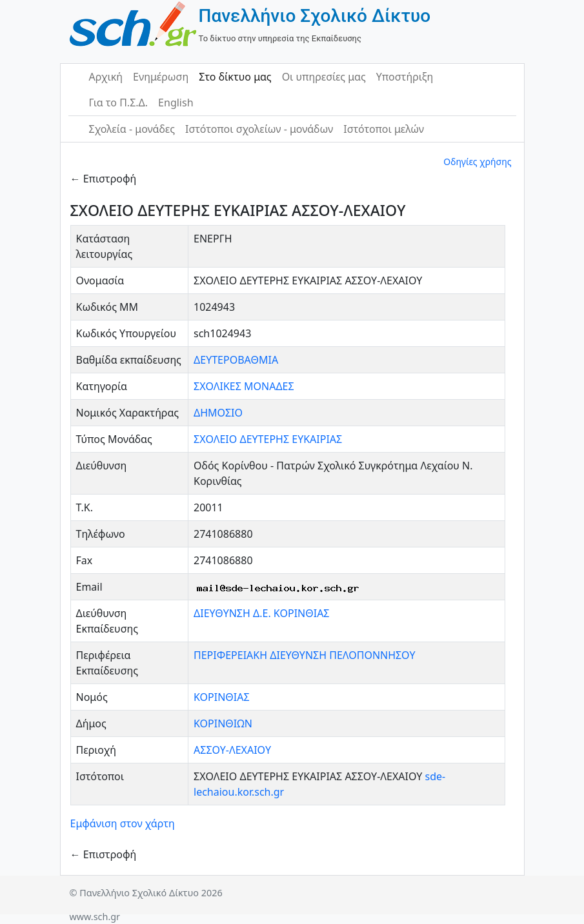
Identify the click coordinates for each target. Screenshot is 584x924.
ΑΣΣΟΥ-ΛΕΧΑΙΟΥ (232, 750)
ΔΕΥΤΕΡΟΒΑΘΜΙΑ (236, 360)
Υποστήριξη (405, 77)
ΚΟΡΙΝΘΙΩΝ (223, 723)
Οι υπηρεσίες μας (324, 77)
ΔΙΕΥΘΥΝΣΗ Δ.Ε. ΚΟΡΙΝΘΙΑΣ (262, 613)
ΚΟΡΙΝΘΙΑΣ (222, 697)
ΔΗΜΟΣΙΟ (218, 413)
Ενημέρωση (161, 77)
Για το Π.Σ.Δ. (119, 103)
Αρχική (106, 77)
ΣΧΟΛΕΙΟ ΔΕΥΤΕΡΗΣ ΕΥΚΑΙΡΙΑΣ (268, 439)
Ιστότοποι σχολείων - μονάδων (259, 129)
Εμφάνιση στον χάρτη (123, 823)
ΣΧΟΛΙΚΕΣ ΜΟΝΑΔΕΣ (244, 386)
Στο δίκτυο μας (235, 77)
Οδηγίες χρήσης (477, 162)
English (176, 103)
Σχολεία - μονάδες (132, 129)
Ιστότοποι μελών (384, 129)
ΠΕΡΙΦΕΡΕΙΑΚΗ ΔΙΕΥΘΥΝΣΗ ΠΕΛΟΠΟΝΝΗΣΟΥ (305, 655)
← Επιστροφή (104, 179)
